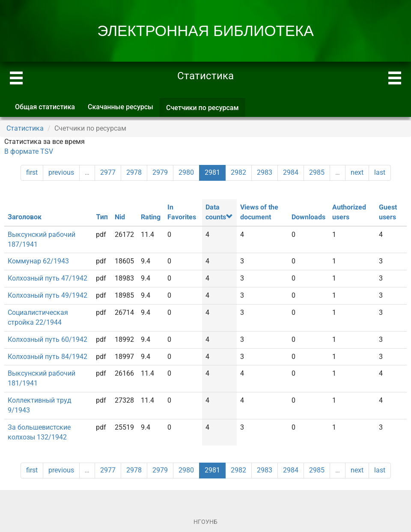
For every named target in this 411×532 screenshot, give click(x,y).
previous (61, 172)
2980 (186, 172)
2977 (108, 172)
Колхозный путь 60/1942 (48, 339)
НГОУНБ (205, 522)
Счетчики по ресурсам (206, 110)
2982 (238, 172)
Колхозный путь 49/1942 (48, 295)
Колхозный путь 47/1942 (48, 278)
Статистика (25, 128)
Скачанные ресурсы (121, 107)
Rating (151, 217)
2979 (160, 172)
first (32, 172)
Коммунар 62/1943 (38, 261)
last (380, 172)
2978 (134, 172)
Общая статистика (45, 107)
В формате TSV (29, 151)
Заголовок (25, 217)
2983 (265, 172)
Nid (120, 217)
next (357, 172)
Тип (102, 217)
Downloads (308, 217)
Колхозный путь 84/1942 (48, 357)
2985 (317, 172)
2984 (291, 172)
